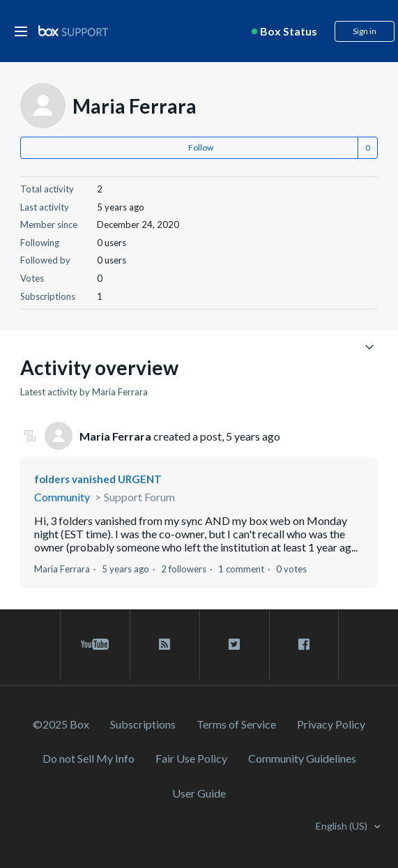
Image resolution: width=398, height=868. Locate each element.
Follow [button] (201, 147)
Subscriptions (143, 724)
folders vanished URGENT (98, 479)
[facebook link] (304, 644)
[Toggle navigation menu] (369, 346)
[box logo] (73, 30)
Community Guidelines (302, 758)
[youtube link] (95, 644)
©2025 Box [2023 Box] (61, 724)
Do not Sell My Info (89, 758)
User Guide (199, 793)
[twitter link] (235, 644)
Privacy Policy (331, 724)
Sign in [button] (365, 31)
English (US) (343, 826)
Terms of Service (236, 724)
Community (62, 497)
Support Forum (139, 497)
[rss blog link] (165, 644)
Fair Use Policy (191, 758)
